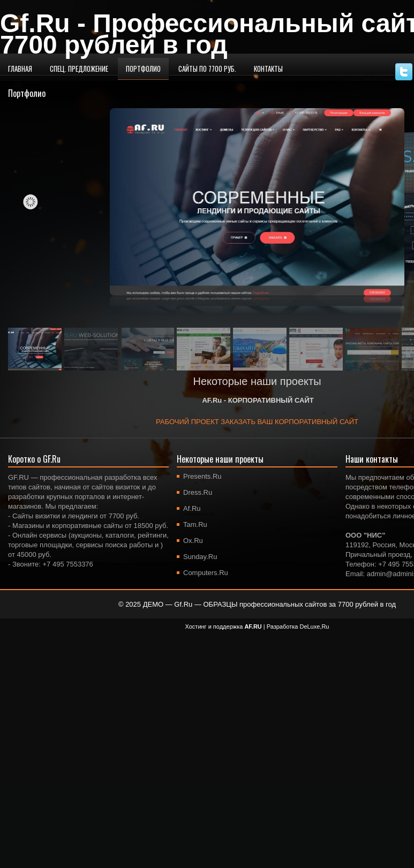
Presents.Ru (202, 476)
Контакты (268, 69)
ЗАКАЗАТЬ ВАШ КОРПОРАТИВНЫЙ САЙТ (289, 422)
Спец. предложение (79, 69)
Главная (20, 69)
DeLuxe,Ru (314, 627)
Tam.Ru (195, 524)
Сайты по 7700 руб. (207, 69)
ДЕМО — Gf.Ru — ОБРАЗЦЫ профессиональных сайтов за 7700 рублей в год (269, 604)
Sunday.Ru (200, 557)
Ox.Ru (193, 541)
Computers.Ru (206, 573)
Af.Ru (192, 508)
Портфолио (143, 69)
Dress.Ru (198, 492)
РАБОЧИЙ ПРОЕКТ (188, 422)
